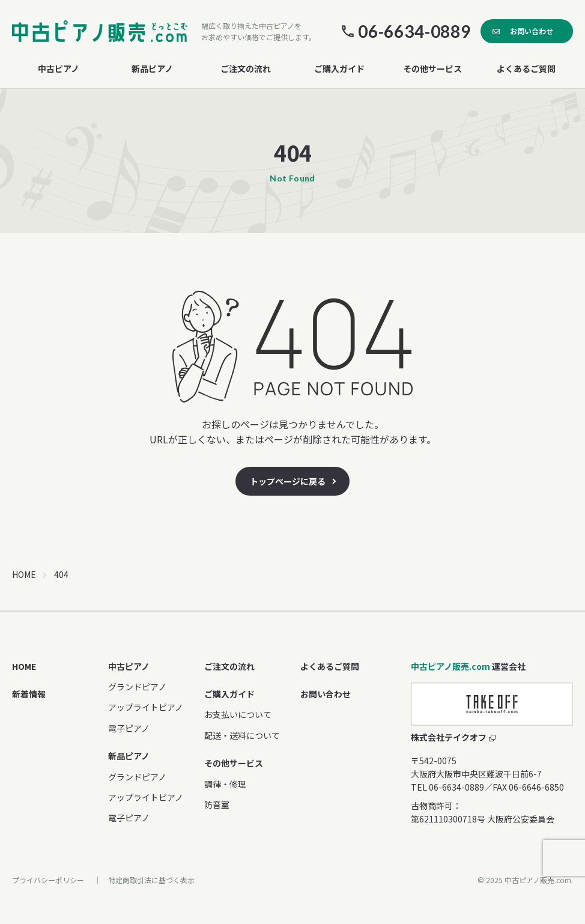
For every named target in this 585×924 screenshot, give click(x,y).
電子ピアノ (129, 728)
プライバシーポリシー (48, 880)
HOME (24, 574)
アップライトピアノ (146, 707)
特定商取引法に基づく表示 (151, 880)
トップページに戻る (288, 481)
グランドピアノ (137, 687)
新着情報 (29, 694)
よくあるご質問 (526, 68)
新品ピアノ (129, 756)
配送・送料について (242, 735)
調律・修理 (225, 784)
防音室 (217, 804)
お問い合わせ (532, 31)
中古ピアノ (129, 666)
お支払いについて (238, 714)
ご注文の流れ (246, 68)
